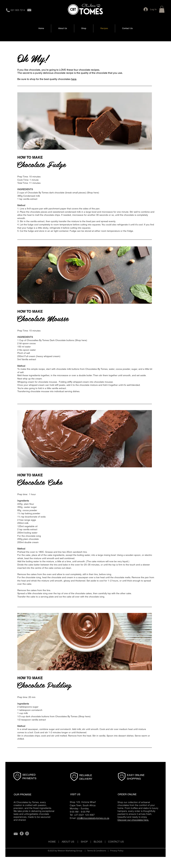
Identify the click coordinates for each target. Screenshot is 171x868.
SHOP (84, 842)
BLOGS (99, 842)
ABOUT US (68, 842)
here (74, 79)
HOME (52, 842)
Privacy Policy (117, 851)
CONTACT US (116, 842)
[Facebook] (22, 833)
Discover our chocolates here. (133, 820)
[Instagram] (27, 833)
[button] (162, 9)
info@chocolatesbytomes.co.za (93, 818)
